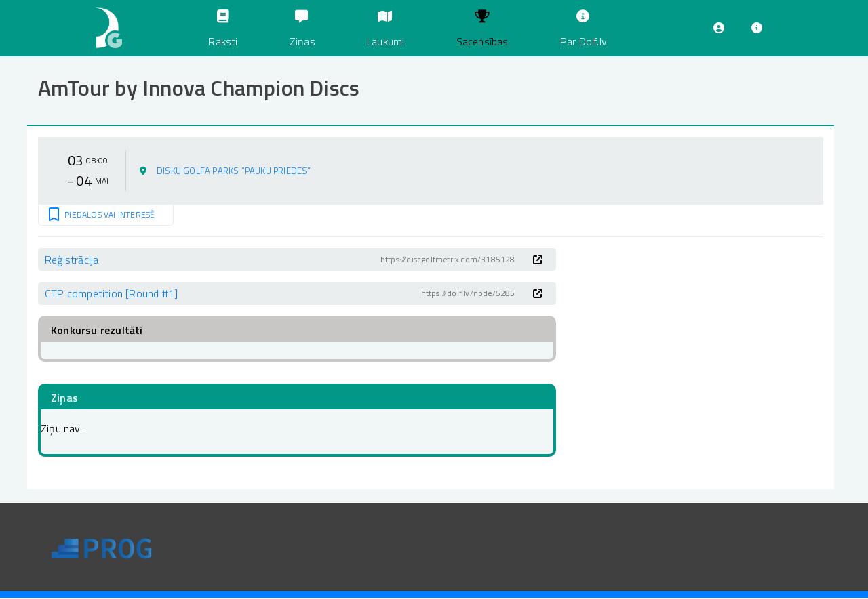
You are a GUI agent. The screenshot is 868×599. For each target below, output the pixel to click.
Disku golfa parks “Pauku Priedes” (234, 171)
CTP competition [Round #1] (111, 293)
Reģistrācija (72, 260)
